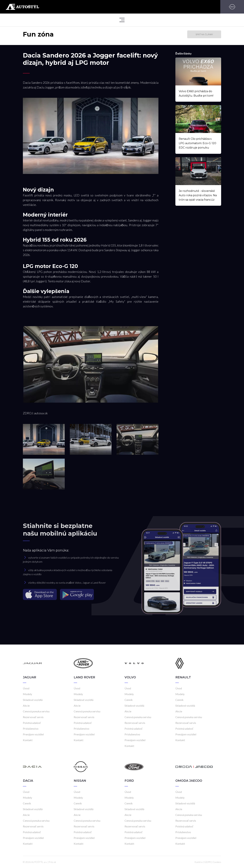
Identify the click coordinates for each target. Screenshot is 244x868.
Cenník (129, 700)
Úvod (26, 688)
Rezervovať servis (33, 717)
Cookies (217, 862)
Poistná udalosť (32, 723)
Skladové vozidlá (33, 700)
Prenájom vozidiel (33, 734)
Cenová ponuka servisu (36, 711)
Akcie (26, 706)
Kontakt (28, 740)
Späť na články (204, 34)
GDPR (207, 862)
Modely (27, 694)
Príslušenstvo (31, 729)
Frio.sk (53, 862)
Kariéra (198, 862)
